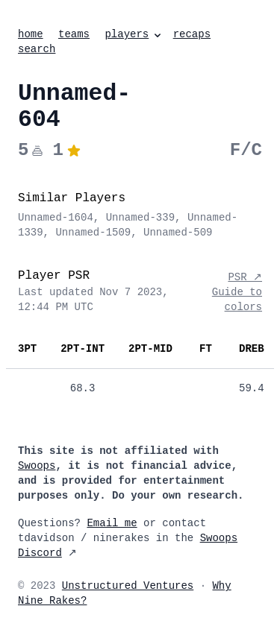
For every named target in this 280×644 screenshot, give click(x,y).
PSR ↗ (245, 277)
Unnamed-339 (140, 218)
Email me (112, 523)
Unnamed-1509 (93, 233)
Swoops (37, 466)
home (31, 34)
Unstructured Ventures (128, 586)
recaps (192, 34)
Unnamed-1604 (56, 218)
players (134, 34)
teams (74, 34)
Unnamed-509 (178, 233)
